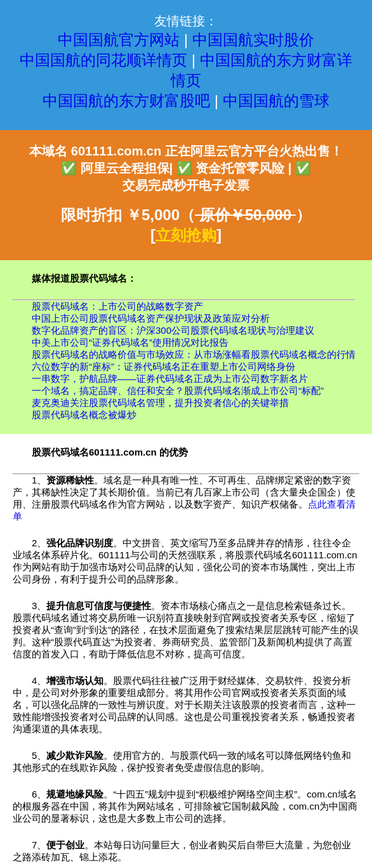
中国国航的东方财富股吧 (126, 101)
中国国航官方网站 (119, 40)
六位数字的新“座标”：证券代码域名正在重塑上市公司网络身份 (163, 366)
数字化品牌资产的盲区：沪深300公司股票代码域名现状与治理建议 (173, 330)
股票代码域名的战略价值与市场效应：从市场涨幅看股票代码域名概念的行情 (194, 354)
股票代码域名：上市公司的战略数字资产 (117, 306)
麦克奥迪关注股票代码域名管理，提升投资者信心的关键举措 (160, 403)
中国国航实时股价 (253, 40)
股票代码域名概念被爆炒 (84, 415)
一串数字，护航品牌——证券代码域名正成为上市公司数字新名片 (170, 378)
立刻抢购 (186, 235)
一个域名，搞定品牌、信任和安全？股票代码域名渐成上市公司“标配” (178, 391)
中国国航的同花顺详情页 (103, 60)
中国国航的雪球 (276, 101)
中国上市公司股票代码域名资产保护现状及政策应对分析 (151, 318)
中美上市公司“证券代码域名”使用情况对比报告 (130, 342)
